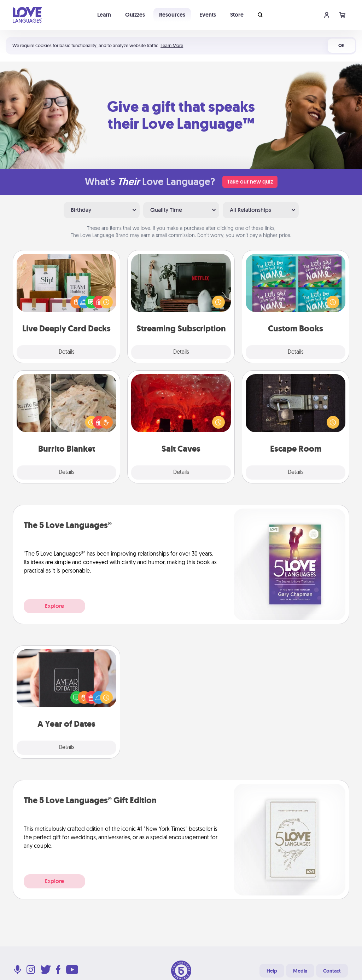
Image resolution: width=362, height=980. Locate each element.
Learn (104, 15)
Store (237, 15)
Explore (54, 606)
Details (67, 352)
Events (208, 15)
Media (300, 971)
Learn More (172, 45)
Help (272, 971)
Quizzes (135, 15)
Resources (172, 15)
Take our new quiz (250, 182)
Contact (332, 971)
